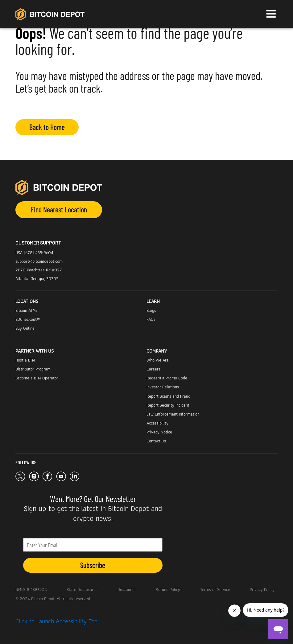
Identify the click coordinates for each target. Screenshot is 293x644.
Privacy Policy (262, 589)
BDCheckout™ (28, 319)
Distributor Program (33, 369)
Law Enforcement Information (173, 414)
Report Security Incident (168, 405)
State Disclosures (82, 589)
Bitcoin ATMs (27, 310)
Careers (153, 369)
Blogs (151, 310)
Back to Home (47, 127)
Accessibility (157, 423)
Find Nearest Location (59, 209)
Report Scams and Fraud (168, 396)
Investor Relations (163, 387)
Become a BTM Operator (37, 378)
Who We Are (158, 360)
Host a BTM (25, 360)
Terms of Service (215, 589)
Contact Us (156, 441)
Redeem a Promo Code (167, 378)
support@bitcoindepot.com (39, 261)
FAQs (151, 319)
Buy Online (25, 328)
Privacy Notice (159, 432)
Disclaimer (127, 589)
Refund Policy (168, 589)
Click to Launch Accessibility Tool (57, 621)
